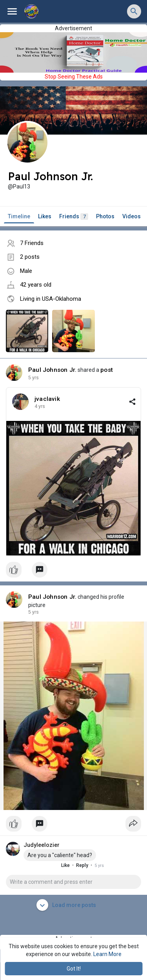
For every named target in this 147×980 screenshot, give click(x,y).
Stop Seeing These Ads (74, 77)
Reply (75, 865)
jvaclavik (47, 399)
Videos (132, 216)
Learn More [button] (107, 954)
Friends (74, 217)
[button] (134, 11)
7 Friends (32, 243)
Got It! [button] (74, 969)
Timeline (19, 216)
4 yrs (34, 378)
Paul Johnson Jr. (52, 370)
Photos (105, 216)
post (107, 370)
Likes (45, 216)
